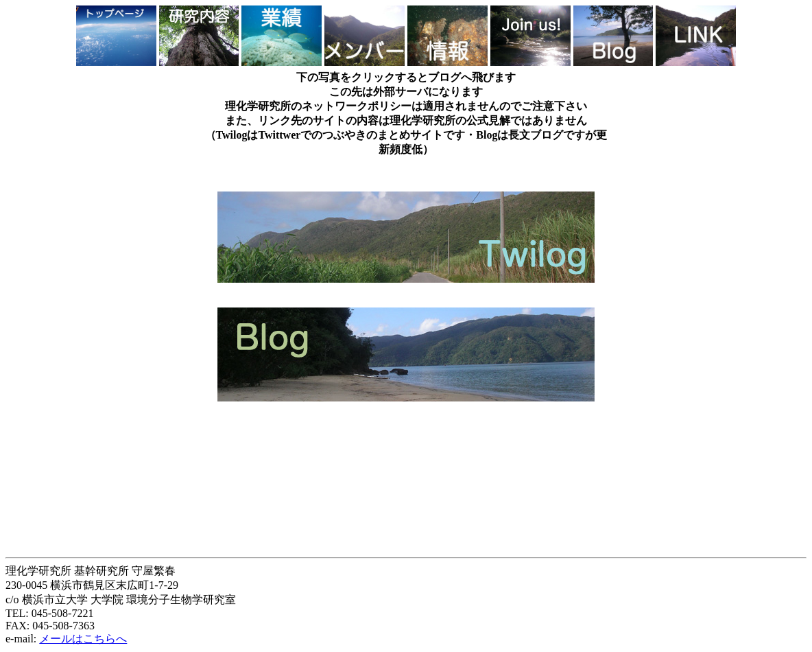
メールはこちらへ (83, 639)
